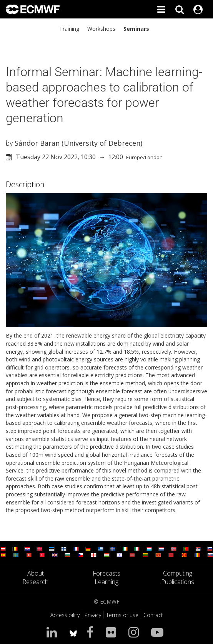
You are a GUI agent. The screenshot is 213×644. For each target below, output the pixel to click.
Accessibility (65, 615)
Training (69, 29)
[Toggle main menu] (161, 9)
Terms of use (122, 615)
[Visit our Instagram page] (135, 632)
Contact (153, 615)
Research (35, 582)
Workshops (101, 29)
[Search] (180, 9)
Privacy (93, 615)
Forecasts (106, 573)
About (36, 573)
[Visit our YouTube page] (159, 632)
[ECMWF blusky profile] (73, 632)
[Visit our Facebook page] (92, 632)
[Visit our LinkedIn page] (53, 632)
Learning (106, 582)
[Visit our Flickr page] (112, 632)
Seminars (136, 29)
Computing (178, 573)
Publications (178, 582)
